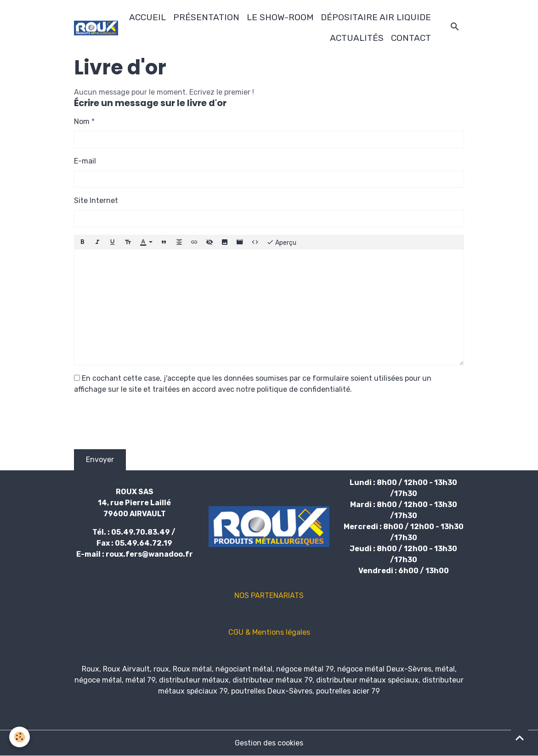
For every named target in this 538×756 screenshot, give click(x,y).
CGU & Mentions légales (269, 632)
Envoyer (100, 460)
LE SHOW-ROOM (280, 17)
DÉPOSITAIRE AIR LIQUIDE (376, 17)
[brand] (96, 28)
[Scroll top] (520, 738)
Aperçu (281, 242)
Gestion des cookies (269, 743)
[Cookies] (20, 737)
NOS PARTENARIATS (269, 595)
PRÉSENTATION (206, 17)
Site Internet (96, 200)
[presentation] (144, 424)
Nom (82, 121)
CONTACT (411, 38)
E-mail (85, 161)
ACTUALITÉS (357, 38)
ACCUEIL (147, 17)
